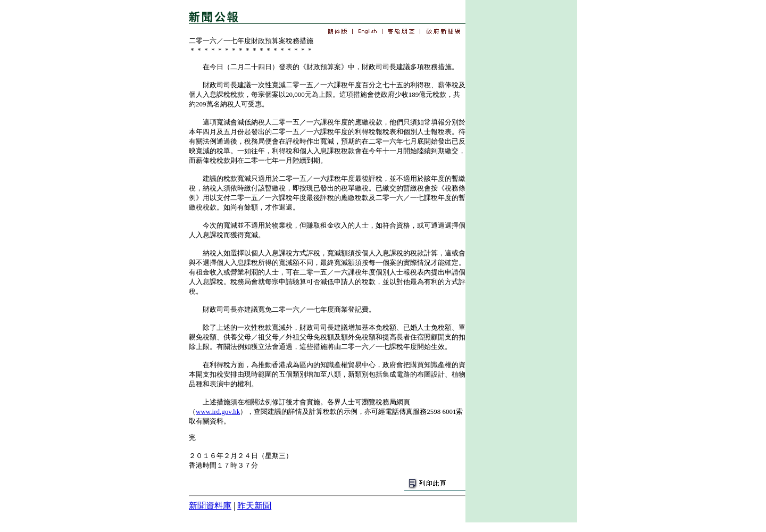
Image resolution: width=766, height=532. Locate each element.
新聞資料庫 (210, 506)
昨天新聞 (254, 506)
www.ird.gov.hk (218, 412)
